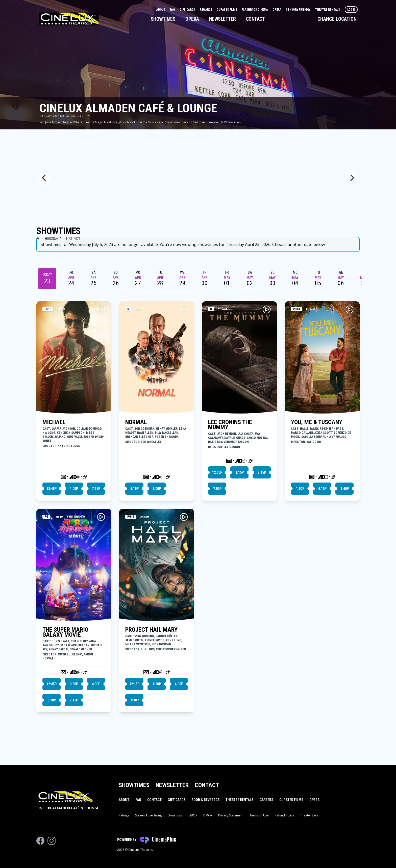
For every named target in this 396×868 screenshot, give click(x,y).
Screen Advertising (148, 815)
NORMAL (136, 422)
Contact (255, 19)
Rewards (206, 10)
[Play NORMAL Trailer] (184, 309)
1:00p (300, 489)
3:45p (262, 472)
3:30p (74, 684)
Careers (266, 800)
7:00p (217, 489)
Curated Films (227, 10)
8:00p (157, 489)
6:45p (345, 489)
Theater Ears (309, 815)
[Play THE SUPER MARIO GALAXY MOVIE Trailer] (101, 517)
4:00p (74, 489)
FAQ (173, 10)
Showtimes (163, 19)
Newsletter (222, 19)
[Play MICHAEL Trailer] (101, 309)
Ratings (124, 815)
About (161, 10)
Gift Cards (188, 10)
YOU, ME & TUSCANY (317, 422)
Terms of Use (259, 815)
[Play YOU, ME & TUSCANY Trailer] (350, 309)
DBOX (193, 815)
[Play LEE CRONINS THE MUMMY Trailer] (267, 309)
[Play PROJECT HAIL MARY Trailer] (184, 517)
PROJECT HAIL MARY (151, 630)
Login (351, 10)
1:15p (240, 472)
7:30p (134, 700)
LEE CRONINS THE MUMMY (230, 425)
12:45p (52, 489)
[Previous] (44, 178)
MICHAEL (54, 422)
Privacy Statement (231, 815)
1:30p (157, 684)
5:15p (134, 489)
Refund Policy (284, 815)
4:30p (96, 684)
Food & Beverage (206, 800)
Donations (175, 815)
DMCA (208, 815)
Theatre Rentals (328, 10)
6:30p (52, 700)
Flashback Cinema (255, 10)
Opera (277, 10)
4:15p (322, 489)
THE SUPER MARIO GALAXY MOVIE (65, 632)
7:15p (96, 489)
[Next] (352, 178)
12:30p (217, 472)
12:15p (134, 684)
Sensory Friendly (298, 10)
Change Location (337, 19)
